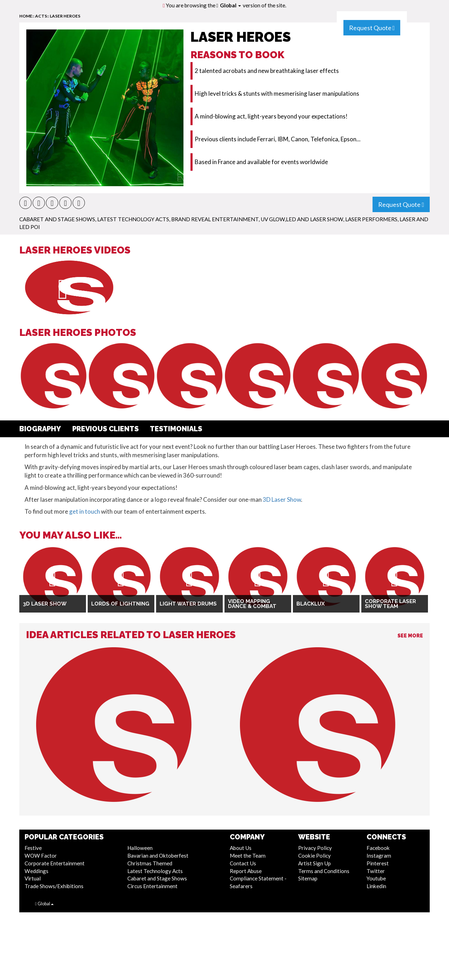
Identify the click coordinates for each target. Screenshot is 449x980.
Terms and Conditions (324, 871)
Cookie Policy (314, 856)
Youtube (376, 878)
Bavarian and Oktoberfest (158, 856)
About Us (241, 848)
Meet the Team (248, 856)
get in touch (85, 511)
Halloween (140, 848)
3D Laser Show (282, 499)
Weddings (36, 871)
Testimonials (176, 429)
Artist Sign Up (314, 863)
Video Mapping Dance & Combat (252, 604)
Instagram (379, 856)
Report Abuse (246, 871)
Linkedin (376, 886)
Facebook (378, 848)
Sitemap (308, 878)
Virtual (33, 878)
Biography (40, 429)
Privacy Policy (315, 848)
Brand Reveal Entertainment (215, 219)
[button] (25, 203)
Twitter (376, 871)
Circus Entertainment (152, 886)
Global (230, 5)
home (26, 16)
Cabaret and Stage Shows (57, 219)
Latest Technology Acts (133, 219)
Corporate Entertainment (55, 863)
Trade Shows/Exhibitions (54, 886)
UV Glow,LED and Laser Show (302, 219)
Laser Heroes (65, 16)
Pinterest (378, 863)
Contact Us (243, 863)
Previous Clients (105, 429)
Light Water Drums (188, 604)
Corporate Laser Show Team (390, 604)
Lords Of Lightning (120, 604)
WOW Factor (41, 856)
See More (410, 636)
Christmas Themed (150, 863)
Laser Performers (371, 219)
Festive (33, 848)
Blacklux (311, 604)
